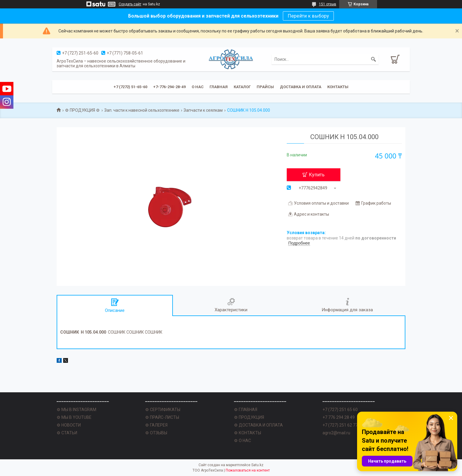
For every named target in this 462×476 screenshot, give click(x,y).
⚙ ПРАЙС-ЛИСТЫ (162, 417)
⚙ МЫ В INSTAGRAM (76, 410)
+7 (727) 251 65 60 (340, 410)
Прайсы (265, 87)
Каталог (242, 87)
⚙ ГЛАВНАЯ (246, 410)
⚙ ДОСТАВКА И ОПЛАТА (258, 425)
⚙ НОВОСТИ (69, 425)
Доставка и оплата (301, 87)
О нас (198, 87)
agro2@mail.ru (336, 433)
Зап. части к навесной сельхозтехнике (142, 110)
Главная (219, 87)
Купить (317, 175)
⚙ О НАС (242, 441)
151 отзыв (328, 4)
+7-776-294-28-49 (169, 87)
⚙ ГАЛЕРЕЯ (156, 425)
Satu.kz (257, 465)
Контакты (338, 87)
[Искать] (373, 59)
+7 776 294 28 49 (339, 417)
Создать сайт (130, 4)
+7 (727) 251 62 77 (340, 425)
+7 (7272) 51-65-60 (130, 87)
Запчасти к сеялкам (203, 110)
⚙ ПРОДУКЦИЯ (249, 417)
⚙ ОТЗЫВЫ (156, 433)
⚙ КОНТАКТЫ (248, 433)
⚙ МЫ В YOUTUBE (74, 417)
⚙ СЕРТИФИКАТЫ (163, 410)
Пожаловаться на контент (248, 470)
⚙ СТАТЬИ (67, 433)
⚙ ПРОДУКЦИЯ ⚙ (82, 110)
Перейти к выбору (308, 16)
